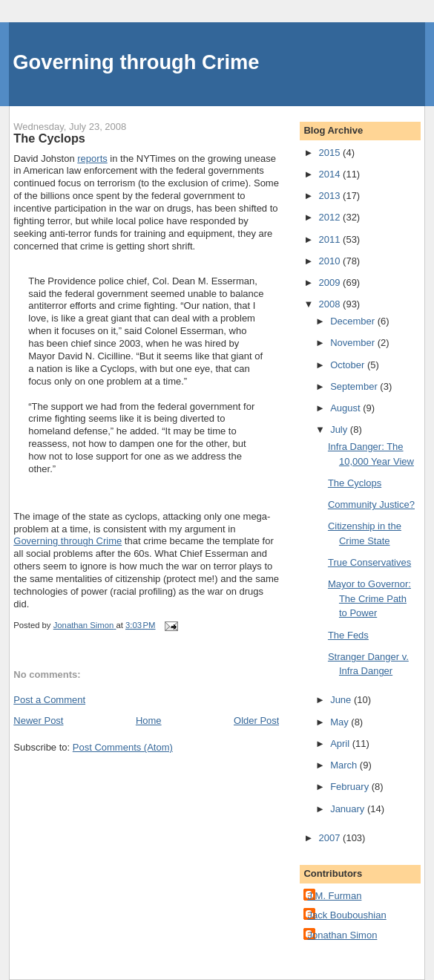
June (342, 700)
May (341, 722)
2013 (331, 196)
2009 (331, 282)
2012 (331, 217)
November (354, 343)
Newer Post (38, 721)
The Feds (348, 635)
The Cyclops (355, 483)
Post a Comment (49, 700)
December (354, 321)
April (341, 744)
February (351, 787)
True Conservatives (369, 562)
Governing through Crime (136, 62)
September (355, 386)
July (340, 429)
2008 (331, 304)
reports (92, 159)
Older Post (256, 721)
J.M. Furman (334, 896)
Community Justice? (371, 504)
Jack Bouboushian (346, 915)
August (346, 408)
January (349, 809)
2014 (331, 174)
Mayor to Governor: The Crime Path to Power (369, 598)
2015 (331, 153)
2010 (331, 261)
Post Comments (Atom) (123, 747)
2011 (331, 239)
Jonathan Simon (342, 935)
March (345, 765)
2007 (331, 838)
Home (149, 721)
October (349, 365)
